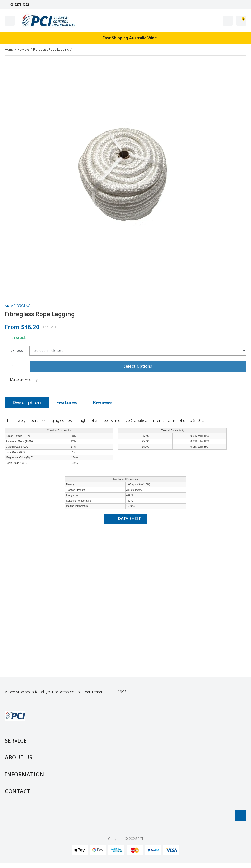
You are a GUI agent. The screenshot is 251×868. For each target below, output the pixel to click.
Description (27, 402)
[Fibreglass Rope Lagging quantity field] (15, 366)
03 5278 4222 (17, 5)
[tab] (27, 402)
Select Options (138, 366)
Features (67, 402)
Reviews (103, 402)
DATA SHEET (125, 518)
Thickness (14, 351)
